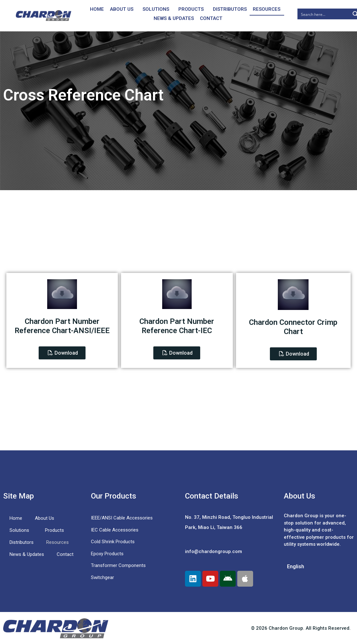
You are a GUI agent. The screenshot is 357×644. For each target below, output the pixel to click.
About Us (122, 9)
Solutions (156, 9)
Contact (211, 18)
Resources (267, 9)
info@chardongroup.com (214, 551)
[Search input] (324, 14)
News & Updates (174, 18)
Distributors (230, 9)
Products (191, 9)
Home (97, 9)
